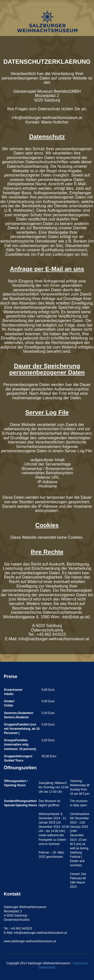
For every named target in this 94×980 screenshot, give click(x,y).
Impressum (80, 963)
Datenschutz (47, 967)
